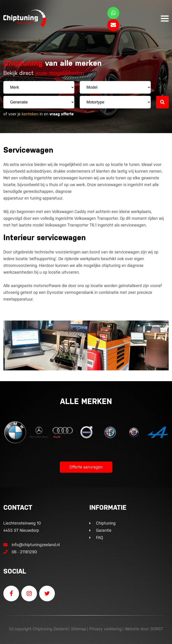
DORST (157, 629)
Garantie (104, 530)
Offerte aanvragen (86, 467)
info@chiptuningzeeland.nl (32, 545)
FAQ (100, 537)
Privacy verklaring (105, 629)
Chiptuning (106, 523)
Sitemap (78, 629)
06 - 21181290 (20, 552)
